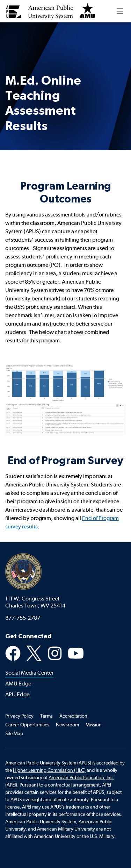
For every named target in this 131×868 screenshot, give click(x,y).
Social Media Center (29, 673)
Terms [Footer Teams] (46, 716)
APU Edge (17, 694)
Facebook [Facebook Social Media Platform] (13, 653)
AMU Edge (18, 684)
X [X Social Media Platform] (34, 653)
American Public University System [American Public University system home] (23, 571)
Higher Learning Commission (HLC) (49, 770)
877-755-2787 (23, 618)
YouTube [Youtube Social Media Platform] (76, 653)
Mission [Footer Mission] (94, 725)
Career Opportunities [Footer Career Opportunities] (27, 725)
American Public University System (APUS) (48, 763)
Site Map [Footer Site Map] (14, 733)
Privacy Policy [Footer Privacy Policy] (19, 716)
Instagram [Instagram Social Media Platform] (55, 653)
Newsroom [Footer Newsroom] (67, 725)
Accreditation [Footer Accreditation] (73, 716)
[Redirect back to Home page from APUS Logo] (51, 11)
